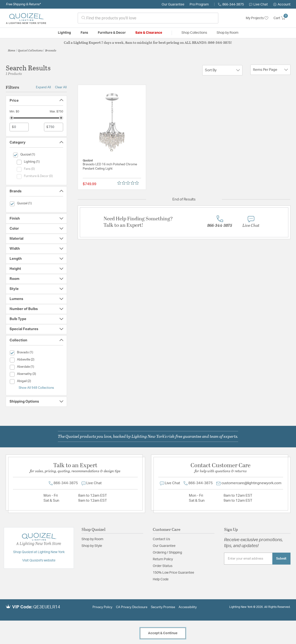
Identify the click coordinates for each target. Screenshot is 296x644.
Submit (281, 559)
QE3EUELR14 (47, 607)
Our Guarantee (173, 5)
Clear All (61, 87)
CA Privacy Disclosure (132, 607)
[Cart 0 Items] (282, 18)
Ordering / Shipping (167, 553)
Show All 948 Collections (36, 388)
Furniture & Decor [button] (112, 33)
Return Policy (163, 559)
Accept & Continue (163, 633)
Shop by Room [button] (227, 33)
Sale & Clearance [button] (149, 33)
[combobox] (148, 18)
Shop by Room (92, 539)
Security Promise (163, 607)
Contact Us (161, 539)
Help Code (161, 579)
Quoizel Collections (30, 50)
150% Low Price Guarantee (173, 573)
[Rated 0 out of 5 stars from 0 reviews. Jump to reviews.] (129, 183)
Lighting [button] (64, 33)
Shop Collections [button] (194, 33)
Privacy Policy (102, 607)
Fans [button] (84, 33)
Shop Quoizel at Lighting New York (39, 552)
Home (12, 50)
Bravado (51, 50)
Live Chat (258, 5)
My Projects (257, 18)
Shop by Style (92, 546)
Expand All (43, 87)
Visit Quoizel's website (39, 561)
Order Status (163, 566)
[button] (282, 5)
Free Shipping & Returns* (23, 4)
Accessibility (188, 607)
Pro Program (199, 5)
